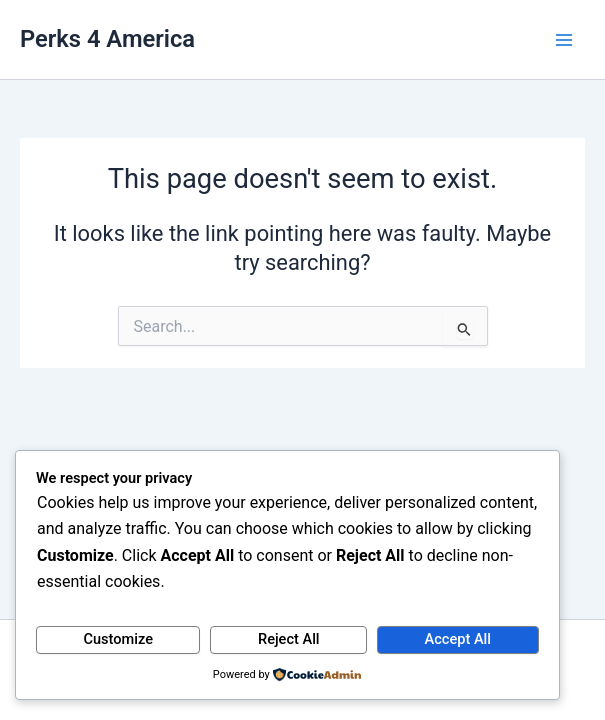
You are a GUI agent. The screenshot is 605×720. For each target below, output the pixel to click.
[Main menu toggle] (564, 40)
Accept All (458, 639)
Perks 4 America (107, 39)
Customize (118, 639)
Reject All (289, 639)
